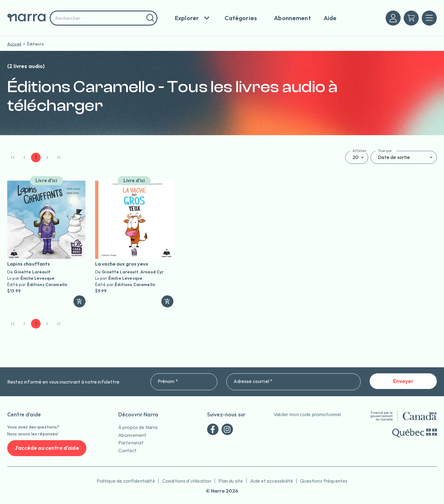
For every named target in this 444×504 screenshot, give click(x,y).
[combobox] (104, 18)
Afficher (360, 151)
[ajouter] (79, 301)
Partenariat (131, 443)
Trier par (385, 151)
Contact (127, 450)
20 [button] (356, 157)
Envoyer (403, 381)
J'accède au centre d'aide (47, 448)
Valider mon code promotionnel (307, 414)
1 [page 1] (36, 157)
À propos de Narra (138, 427)
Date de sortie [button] (394, 157)
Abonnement (132, 435)
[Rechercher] (149, 18)
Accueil (14, 44)
